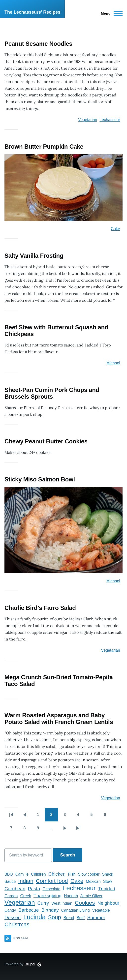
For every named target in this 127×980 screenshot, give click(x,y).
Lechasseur (110, 120)
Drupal (30, 964)
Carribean (15, 889)
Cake (115, 229)
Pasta (34, 889)
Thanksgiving (48, 896)
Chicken (57, 874)
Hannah (71, 896)
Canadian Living (76, 910)
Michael (113, 363)
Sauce (10, 881)
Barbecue (29, 910)
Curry (43, 903)
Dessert (13, 917)
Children (38, 874)
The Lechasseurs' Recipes (32, 12)
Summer (96, 917)
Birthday (50, 910)
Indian (26, 881)
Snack (107, 874)
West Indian (62, 903)
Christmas (17, 924)
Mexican (93, 881)
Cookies (85, 903)
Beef (81, 918)
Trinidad (107, 889)
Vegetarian (88, 120)
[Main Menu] (110, 13)
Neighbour (108, 903)
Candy (10, 910)
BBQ (9, 874)
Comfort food (52, 881)
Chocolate (51, 889)
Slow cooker (89, 874)
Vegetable (101, 910)
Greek (26, 896)
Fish (72, 874)
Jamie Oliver (91, 896)
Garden (11, 896)
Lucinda (34, 917)
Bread (69, 918)
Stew (108, 881)
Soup (55, 917)
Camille (22, 874)
